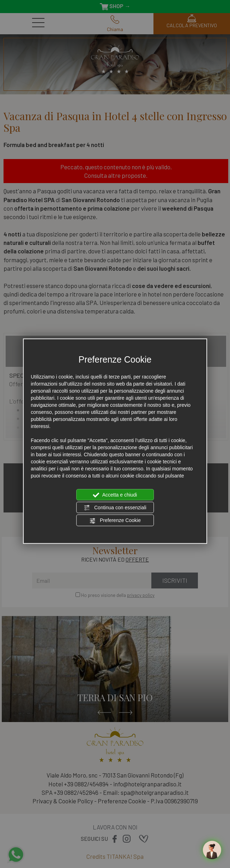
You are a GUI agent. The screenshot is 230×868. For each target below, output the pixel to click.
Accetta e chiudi (115, 495)
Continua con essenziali (115, 508)
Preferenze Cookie (115, 521)
